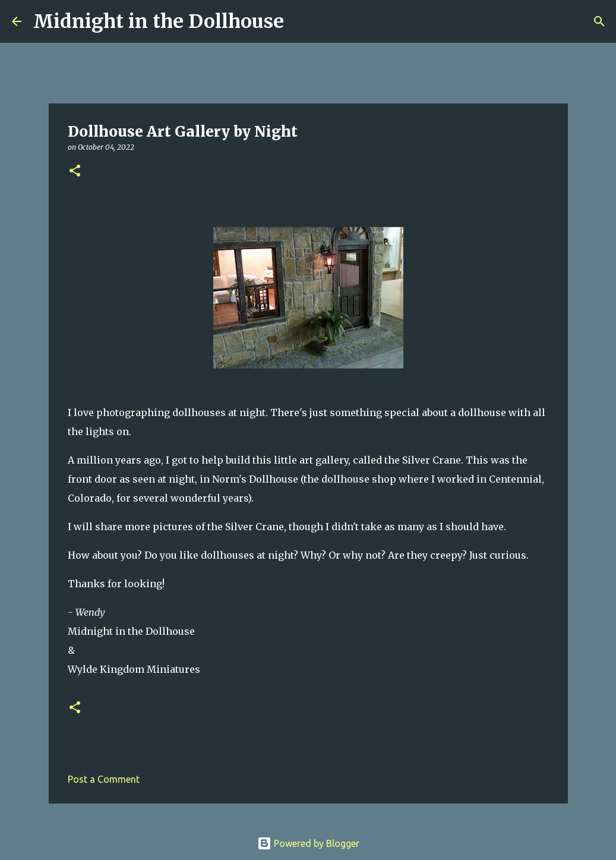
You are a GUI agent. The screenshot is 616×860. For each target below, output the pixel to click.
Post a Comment (104, 779)
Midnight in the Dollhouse (159, 21)
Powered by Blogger (308, 843)
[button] (75, 171)
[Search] (301, 21)
